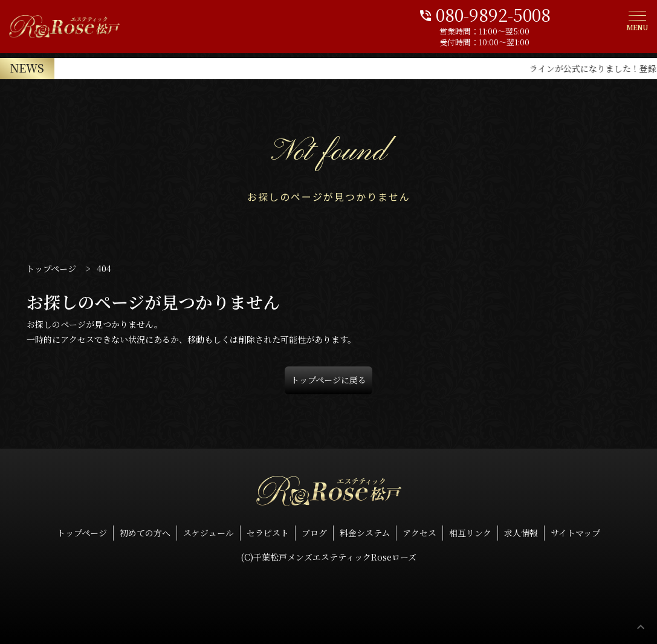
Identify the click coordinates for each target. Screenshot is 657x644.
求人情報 (521, 533)
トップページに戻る (328, 380)
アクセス (419, 533)
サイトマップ (575, 533)
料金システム (365, 533)
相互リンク (470, 533)
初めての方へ (145, 533)
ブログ (314, 533)
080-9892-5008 (533, 14)
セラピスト (268, 533)
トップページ (82, 533)
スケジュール (209, 533)
